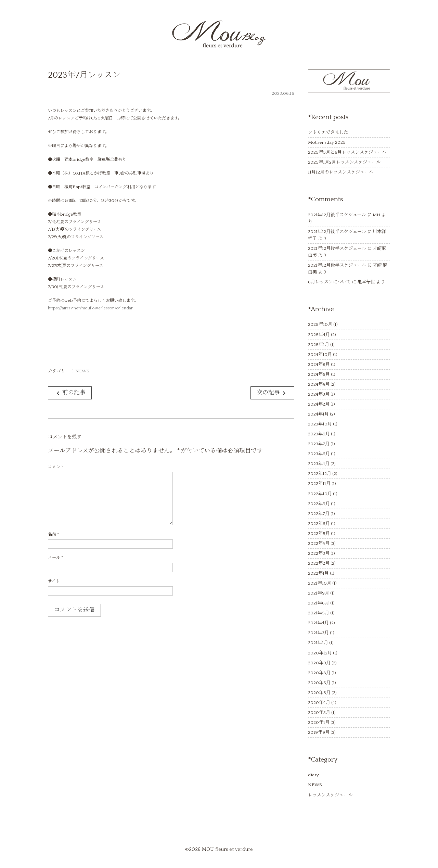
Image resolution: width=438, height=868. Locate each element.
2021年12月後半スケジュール (337, 215)
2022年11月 (319, 484)
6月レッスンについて (329, 282)
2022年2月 (319, 563)
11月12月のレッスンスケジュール (341, 172)
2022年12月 (320, 474)
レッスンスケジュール (330, 795)
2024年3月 (319, 394)
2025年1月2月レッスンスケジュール (344, 162)
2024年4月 (319, 384)
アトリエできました (328, 132)
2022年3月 (319, 553)
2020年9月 (319, 663)
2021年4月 (318, 623)
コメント (56, 467)
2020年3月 (319, 713)
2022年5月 (319, 534)
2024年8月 (319, 365)
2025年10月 (320, 324)
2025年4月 (319, 335)
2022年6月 (319, 524)
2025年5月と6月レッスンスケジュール (347, 152)
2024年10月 (320, 355)
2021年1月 (318, 643)
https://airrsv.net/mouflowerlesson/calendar (90, 308)
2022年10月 (320, 494)
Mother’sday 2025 (327, 142)
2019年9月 (319, 732)
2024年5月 (319, 374)
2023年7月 (319, 444)
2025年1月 (319, 345)
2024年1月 (318, 414)
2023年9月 (319, 434)
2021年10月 (320, 583)
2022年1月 (318, 573)
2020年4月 (319, 703)
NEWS (82, 371)
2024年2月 (319, 404)
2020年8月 (319, 673)
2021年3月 (318, 633)
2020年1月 (319, 723)
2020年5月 (319, 693)
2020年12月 (320, 653)
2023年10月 (320, 424)
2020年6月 (319, 683)
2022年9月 (319, 504)
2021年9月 (319, 593)
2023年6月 (319, 454)
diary (313, 775)
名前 (53, 534)
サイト (54, 581)
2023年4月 (319, 464)
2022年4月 (319, 544)
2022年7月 (319, 514)
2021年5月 (319, 613)
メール (55, 558)
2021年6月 (319, 603)
